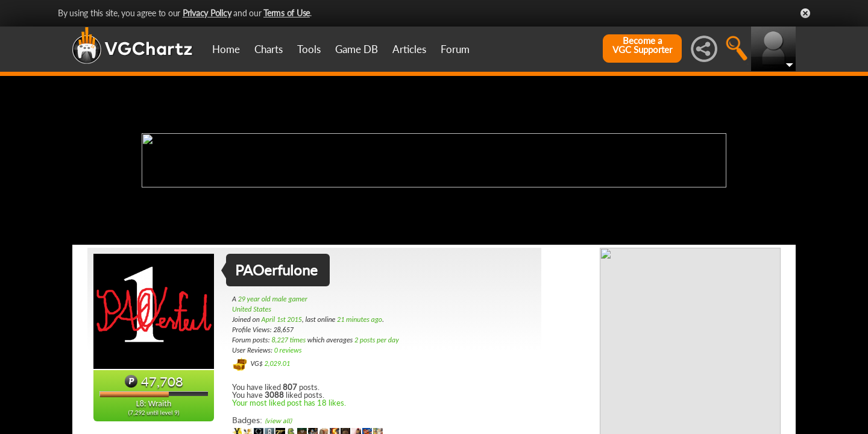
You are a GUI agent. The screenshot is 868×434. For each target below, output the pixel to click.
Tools (309, 49)
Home (226, 49)
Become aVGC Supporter (642, 45)
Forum (455, 49)
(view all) (278, 421)
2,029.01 (277, 363)
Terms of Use (287, 13)
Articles (409, 49)
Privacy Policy (207, 13)
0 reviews (288, 350)
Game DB (357, 49)
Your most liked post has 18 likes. (289, 403)
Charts (269, 49)
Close (805, 13)
